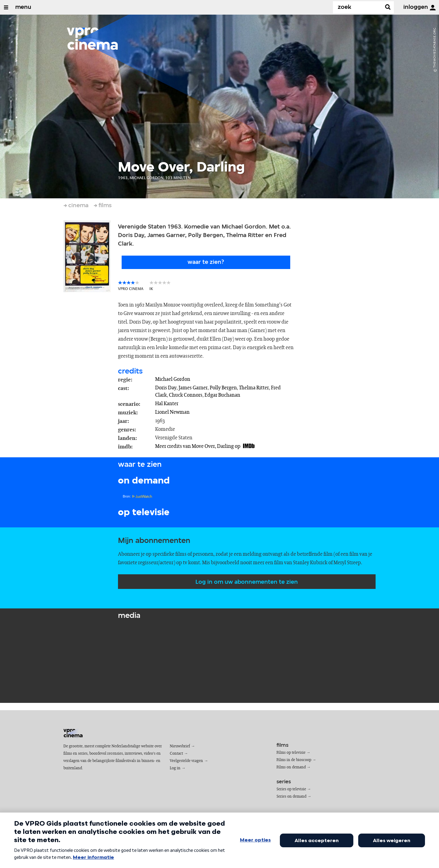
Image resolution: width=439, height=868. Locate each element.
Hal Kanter (167, 404)
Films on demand (291, 767)
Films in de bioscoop (294, 760)
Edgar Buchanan (222, 395)
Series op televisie (291, 789)
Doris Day (166, 388)
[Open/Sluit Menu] (6, 7)
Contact (176, 754)
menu (23, 7)
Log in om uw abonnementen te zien (247, 582)
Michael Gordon (173, 379)
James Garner (193, 388)
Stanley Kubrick (310, 563)
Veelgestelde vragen (186, 761)
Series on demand (291, 797)
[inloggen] (433, 8)
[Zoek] (359, 7)
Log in (175, 768)
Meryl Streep (347, 563)
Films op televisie (291, 753)
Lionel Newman (172, 412)
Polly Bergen (223, 388)
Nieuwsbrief (180, 746)
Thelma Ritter (254, 388)
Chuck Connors (186, 395)
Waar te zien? (206, 262)
